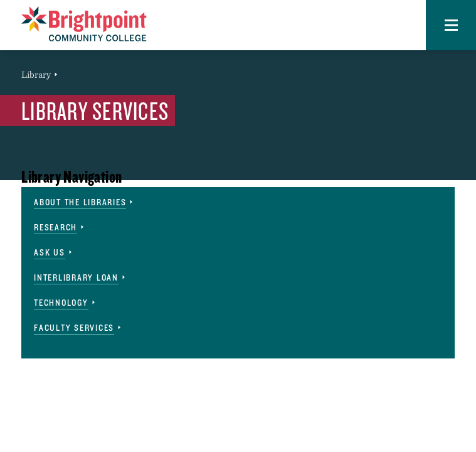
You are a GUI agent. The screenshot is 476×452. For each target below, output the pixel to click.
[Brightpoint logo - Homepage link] (84, 24)
